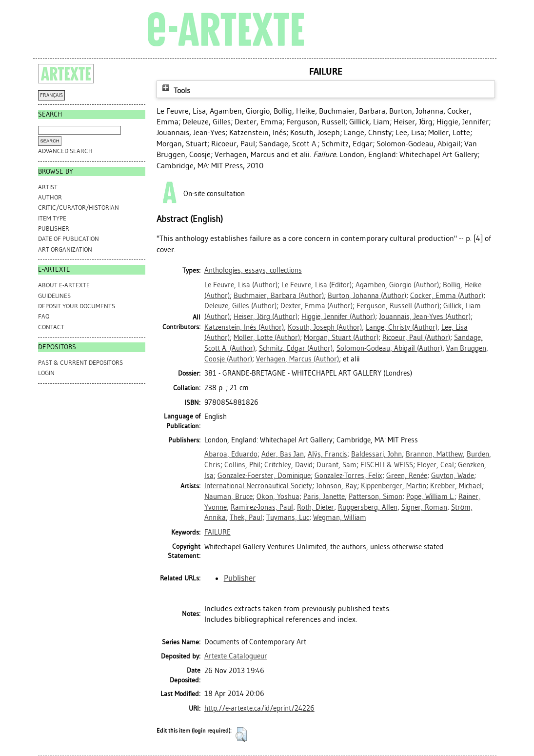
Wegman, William (340, 517)
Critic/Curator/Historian (79, 208)
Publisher (54, 229)
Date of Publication (69, 239)
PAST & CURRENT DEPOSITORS (80, 363)
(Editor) (316, 285)
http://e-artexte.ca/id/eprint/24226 (259, 708)
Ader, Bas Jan (283, 454)
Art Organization (65, 249)
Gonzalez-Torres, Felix (348, 476)
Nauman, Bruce (228, 497)
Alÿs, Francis (327, 454)
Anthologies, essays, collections (253, 270)
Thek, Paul (246, 517)
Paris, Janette (324, 497)
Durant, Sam (336, 465)
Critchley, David (288, 465)
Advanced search (65, 151)
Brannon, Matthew (434, 454)
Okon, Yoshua (278, 497)
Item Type (52, 218)
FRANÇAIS (51, 95)
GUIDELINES (54, 296)
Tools (175, 90)
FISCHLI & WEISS (387, 465)
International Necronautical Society (258, 486)
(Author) (241, 285)
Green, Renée (407, 476)
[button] (241, 735)
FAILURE (218, 532)
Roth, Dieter (316, 507)
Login (46, 373)
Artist (48, 187)
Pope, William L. (430, 497)
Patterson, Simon (376, 497)
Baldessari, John (376, 454)
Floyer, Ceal (435, 465)
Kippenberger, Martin (394, 486)
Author (50, 197)
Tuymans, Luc (288, 517)
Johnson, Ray (336, 486)
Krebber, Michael (456, 486)
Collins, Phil (242, 465)
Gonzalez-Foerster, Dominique (264, 476)
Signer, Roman (424, 507)
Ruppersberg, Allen (368, 507)
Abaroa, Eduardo (231, 454)
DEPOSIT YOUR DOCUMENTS (77, 306)
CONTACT (51, 327)
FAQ (44, 316)
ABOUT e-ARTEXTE (64, 285)
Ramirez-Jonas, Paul (262, 507)
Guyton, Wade (453, 476)
